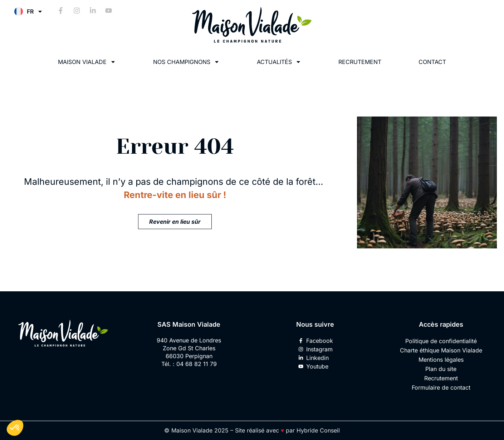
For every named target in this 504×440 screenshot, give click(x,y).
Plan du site (441, 369)
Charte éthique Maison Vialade (441, 350)
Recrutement (360, 62)
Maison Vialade (87, 62)
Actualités (279, 62)
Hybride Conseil (318, 430)
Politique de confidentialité (441, 341)
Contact (432, 62)
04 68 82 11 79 (197, 364)
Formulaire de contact (441, 387)
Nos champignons (186, 62)
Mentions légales (441, 360)
